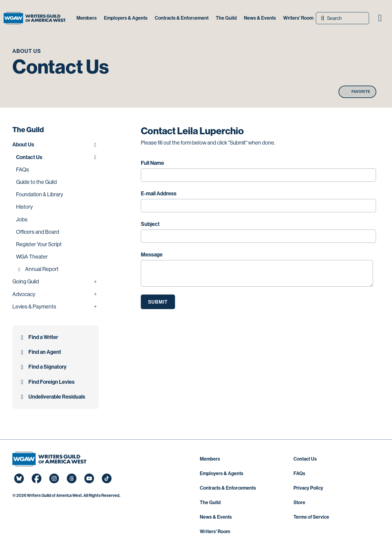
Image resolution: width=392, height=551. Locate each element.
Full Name (152, 163)
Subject (150, 224)
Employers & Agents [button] (126, 18)
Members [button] (87, 18)
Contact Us (305, 459)
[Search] (342, 18)
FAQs (299, 473)
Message (152, 255)
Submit (158, 302)
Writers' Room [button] (298, 18)
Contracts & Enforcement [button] (182, 18)
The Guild (210, 502)
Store (299, 502)
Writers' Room (215, 531)
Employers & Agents (222, 473)
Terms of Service (311, 517)
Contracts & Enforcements (228, 488)
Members (210, 459)
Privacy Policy (308, 488)
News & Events (216, 517)
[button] (380, 18)
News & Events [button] (260, 18)
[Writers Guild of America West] (35, 18)
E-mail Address (159, 194)
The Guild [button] (226, 18)
